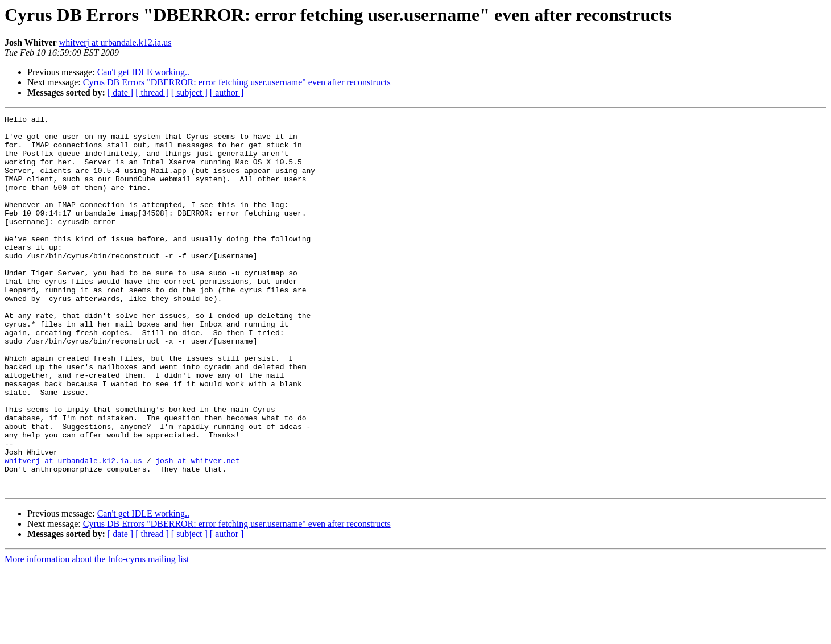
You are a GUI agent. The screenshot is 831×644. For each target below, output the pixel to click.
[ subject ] (189, 92)
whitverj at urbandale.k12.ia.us (115, 42)
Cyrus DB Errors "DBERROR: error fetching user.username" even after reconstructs (237, 82)
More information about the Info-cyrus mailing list (97, 634)
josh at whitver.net (197, 530)
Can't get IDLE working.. (143, 72)
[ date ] (120, 92)
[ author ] (227, 92)
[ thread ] (152, 92)
